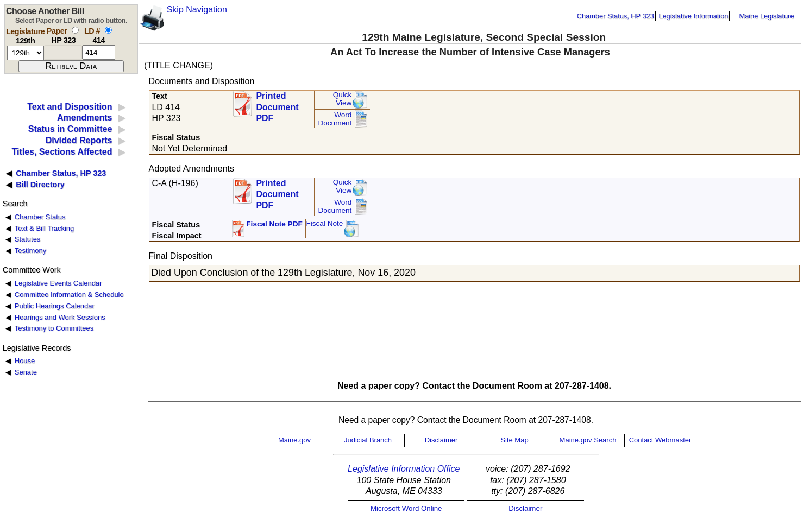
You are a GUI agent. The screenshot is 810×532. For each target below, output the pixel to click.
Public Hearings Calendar (55, 306)
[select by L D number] (108, 30)
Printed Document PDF (277, 104)
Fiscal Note (324, 223)
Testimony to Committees (54, 328)
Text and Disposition (70, 107)
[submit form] (71, 66)
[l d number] (99, 52)
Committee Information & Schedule (69, 294)
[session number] (26, 53)
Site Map (514, 440)
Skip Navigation (197, 9)
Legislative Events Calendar (58, 283)
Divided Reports (79, 140)
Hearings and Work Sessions (60, 317)
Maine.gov (294, 440)
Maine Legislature (766, 16)
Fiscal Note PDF (274, 224)
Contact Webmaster (660, 440)
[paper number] (63, 52)
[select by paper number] (75, 30)
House (25, 361)
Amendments (84, 118)
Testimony (30, 251)
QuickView (343, 99)
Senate (26, 372)
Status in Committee (70, 129)
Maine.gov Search (588, 440)
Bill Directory (40, 185)
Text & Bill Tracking (44, 228)
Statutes (28, 239)
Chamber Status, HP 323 (616, 16)
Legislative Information (693, 16)
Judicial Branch (368, 440)
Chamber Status (40, 217)
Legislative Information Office (404, 469)
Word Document (335, 119)
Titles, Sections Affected (62, 152)
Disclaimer (441, 440)
